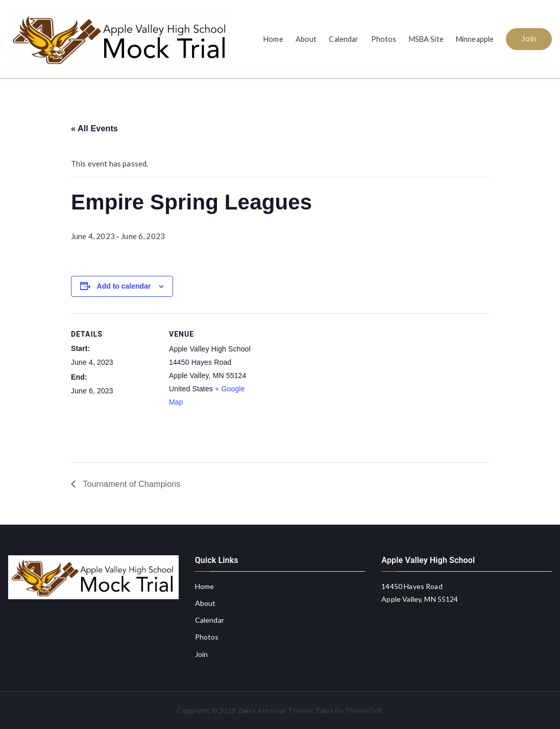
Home (273, 39)
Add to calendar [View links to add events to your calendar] (124, 286)
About (306, 39)
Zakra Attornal (261, 710)
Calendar (344, 39)
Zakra (325, 710)
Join (529, 38)
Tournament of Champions (130, 484)
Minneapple (475, 39)
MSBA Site (426, 39)
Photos (384, 39)
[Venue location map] (321, 384)
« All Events (94, 128)
